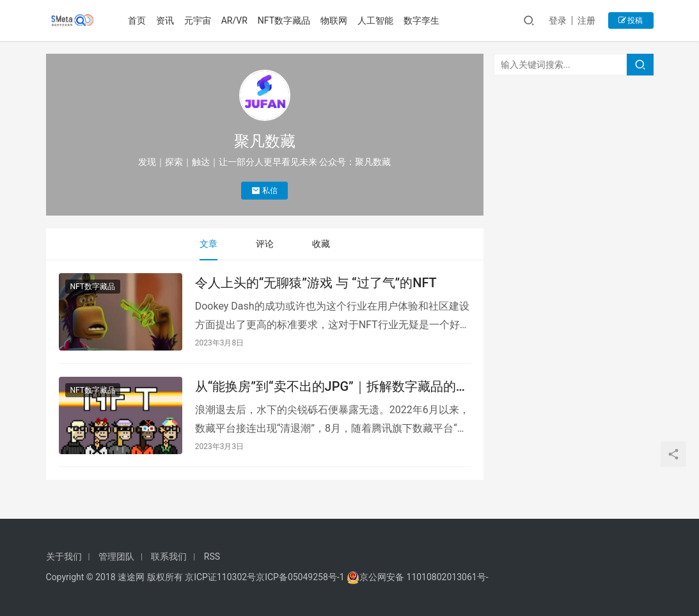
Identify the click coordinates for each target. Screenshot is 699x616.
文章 (208, 244)
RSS (212, 557)
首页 (137, 20)
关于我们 (64, 557)
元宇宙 (198, 20)
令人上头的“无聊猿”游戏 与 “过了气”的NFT (316, 283)
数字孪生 (422, 20)
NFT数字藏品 (284, 20)
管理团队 (116, 557)
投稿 (631, 20)
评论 (265, 244)
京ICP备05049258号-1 (301, 577)
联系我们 (169, 557)
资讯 (165, 20)
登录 (558, 20)
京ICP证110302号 (220, 577)
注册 (586, 20)
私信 (264, 191)
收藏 (321, 244)
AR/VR (234, 20)
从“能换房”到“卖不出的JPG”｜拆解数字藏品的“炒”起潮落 (326, 387)
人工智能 (376, 20)
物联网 (334, 20)
